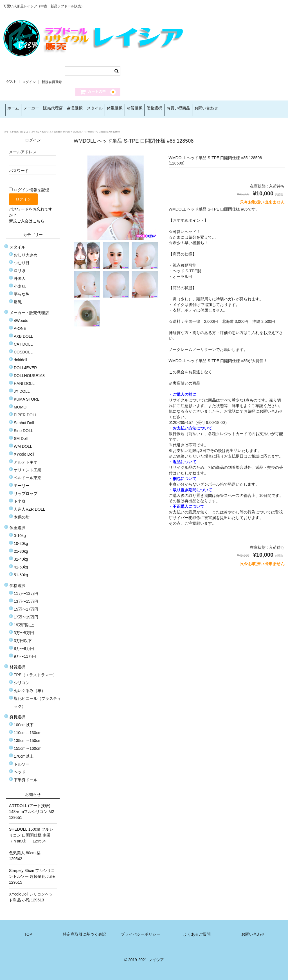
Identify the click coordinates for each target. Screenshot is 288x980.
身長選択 (91, 109)
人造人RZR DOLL (29, 506)
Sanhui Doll (24, 420)
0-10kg (20, 533)
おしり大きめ (26, 252)
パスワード (33, 173)
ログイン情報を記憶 (29, 187)
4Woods (21, 317)
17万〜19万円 (26, 614)
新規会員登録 (52, 82)
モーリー (22, 483)
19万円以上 (24, 622)
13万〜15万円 (26, 598)
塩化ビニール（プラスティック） (37, 699)
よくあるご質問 (197, 931)
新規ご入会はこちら (27, 218)
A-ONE (20, 325)
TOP (28, 931)
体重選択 (146, 109)
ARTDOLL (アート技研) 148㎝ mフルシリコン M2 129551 (33, 808)
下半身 (20, 498)
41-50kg (21, 564)
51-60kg (21, 572)
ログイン (29, 82)
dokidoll (20, 357)
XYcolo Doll (24, 451)
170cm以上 (24, 753)
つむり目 (22, 260)
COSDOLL (23, 349)
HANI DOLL (24, 380)
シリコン (22, 680)
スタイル (119, 109)
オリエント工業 (28, 467)
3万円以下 (23, 638)
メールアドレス (33, 155)
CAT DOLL (23, 341)
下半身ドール (26, 777)
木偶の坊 (22, 514)
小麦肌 (20, 283)
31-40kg (21, 556)
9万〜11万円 (25, 653)
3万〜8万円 (24, 630)
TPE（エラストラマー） (35, 672)
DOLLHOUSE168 (29, 373)
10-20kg (21, 540)
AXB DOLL (23, 333)
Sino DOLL (23, 428)
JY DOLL (22, 388)
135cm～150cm (28, 737)
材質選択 (173, 109)
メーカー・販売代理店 (52, 109)
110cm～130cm (28, 730)
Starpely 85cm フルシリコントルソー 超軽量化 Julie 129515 (33, 873)
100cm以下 (24, 722)
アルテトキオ (26, 459)
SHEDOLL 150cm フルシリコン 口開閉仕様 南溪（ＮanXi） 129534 (31, 832)
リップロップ (26, 490)
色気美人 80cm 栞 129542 (27, 853)
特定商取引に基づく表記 (84, 931)
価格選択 (201, 109)
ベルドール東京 (28, 475)
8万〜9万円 (24, 645)
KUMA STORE (27, 396)
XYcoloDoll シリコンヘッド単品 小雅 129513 (31, 894)
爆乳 (18, 299)
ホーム (15, 109)
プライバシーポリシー (141, 931)
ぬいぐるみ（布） (30, 687)
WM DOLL (23, 443)
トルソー (22, 761)
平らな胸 (22, 291)
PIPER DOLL (25, 412)
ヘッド (20, 769)
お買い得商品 (232, 109)
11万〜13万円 (26, 590)
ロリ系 (20, 268)
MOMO (20, 404)
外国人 (20, 275)
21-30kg (21, 548)
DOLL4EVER (25, 365)
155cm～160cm (28, 745)
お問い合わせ (267, 109)
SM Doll (21, 435)
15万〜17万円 (26, 606)
